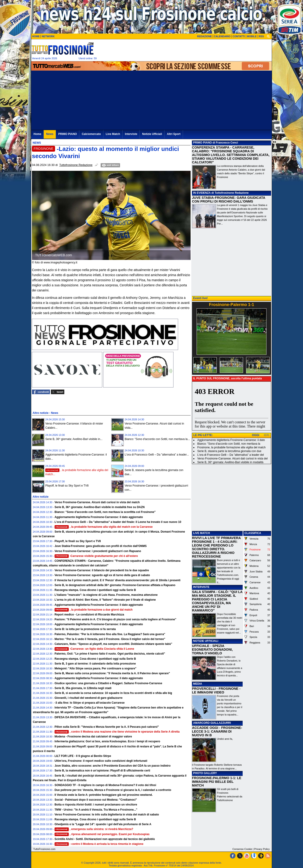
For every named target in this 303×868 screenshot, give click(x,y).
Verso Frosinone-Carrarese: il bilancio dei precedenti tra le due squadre (102, 570)
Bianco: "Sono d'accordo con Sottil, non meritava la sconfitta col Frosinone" (105, 512)
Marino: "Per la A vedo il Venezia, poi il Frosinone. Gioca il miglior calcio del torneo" (110, 639)
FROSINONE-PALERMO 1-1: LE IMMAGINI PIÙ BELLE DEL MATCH (217, 782)
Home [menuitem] (37, 134)
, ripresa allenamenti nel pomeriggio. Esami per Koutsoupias (102, 834)
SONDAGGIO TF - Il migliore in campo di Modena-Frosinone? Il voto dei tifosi (105, 785)
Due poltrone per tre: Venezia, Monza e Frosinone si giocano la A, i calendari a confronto (113, 790)
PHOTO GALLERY (205, 773)
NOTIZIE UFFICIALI (206, 641)
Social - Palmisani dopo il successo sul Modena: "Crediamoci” (96, 800)
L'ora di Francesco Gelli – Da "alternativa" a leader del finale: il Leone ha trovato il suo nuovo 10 (118, 522)
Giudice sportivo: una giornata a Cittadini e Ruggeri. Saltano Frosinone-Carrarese (108, 683)
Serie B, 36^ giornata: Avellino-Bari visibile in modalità (230, 462)
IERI (267, 435)
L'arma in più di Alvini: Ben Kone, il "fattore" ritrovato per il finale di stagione (105, 600)
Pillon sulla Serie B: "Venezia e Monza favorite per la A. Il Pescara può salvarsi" (107, 727)
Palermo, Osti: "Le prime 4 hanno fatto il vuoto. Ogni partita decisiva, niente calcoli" (110, 654)
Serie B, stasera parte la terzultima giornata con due (229, 451)
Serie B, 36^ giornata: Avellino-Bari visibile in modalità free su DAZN (100, 507)
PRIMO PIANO (203, 143)
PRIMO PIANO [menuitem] (68, 134)
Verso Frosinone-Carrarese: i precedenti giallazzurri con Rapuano (98, 551)
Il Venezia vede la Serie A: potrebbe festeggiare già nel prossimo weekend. (104, 795)
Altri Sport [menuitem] (174, 134)
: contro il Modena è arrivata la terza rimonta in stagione (99, 844)
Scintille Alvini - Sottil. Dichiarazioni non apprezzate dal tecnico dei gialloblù (105, 839)
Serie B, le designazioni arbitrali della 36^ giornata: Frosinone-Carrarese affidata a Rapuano (115, 585)
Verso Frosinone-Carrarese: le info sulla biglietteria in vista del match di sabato (107, 815)
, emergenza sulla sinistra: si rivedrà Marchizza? (94, 829)
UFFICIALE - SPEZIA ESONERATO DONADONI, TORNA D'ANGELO (212, 649)
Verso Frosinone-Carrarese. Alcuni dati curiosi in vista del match (97, 502)
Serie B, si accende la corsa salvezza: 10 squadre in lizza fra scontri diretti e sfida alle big (113, 693)
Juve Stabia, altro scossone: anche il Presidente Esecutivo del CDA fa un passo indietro (113, 766)
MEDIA (198, 684)
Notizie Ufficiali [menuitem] (152, 134)
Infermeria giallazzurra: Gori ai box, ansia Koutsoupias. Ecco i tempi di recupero (107, 741)
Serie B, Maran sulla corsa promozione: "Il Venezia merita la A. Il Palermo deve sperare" (112, 673)
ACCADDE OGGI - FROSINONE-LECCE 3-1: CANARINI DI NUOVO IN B (217, 731)
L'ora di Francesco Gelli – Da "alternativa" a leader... (157, 455)
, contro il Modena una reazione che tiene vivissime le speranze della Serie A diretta (117, 732)
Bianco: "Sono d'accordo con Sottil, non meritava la (229, 444)
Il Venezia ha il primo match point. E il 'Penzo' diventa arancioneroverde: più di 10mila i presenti (118, 580)
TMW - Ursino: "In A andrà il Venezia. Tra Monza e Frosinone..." (96, 810)
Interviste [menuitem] (131, 134)
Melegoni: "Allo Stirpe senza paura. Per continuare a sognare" (96, 668)
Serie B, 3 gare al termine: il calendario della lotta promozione (95, 664)
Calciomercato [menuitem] (91, 134)
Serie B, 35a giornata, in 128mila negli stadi (83, 688)
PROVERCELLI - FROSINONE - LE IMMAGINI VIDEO (216, 690)
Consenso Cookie (242, 849)
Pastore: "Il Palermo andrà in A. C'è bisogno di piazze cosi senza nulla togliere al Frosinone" (116, 619)
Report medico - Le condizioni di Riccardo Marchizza (89, 615)
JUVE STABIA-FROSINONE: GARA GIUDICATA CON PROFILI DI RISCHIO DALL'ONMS (229, 200)
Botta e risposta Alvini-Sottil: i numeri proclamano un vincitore (96, 805)
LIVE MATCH (201, 533)
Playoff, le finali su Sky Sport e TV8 (67, 486)
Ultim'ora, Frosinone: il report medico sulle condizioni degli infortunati (101, 761)
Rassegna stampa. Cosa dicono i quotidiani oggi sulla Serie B (95, 590)
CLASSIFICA (253, 533)
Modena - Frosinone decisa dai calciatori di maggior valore (93, 737)
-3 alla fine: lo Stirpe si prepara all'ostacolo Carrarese (90, 703)
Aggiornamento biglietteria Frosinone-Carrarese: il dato (231, 440)
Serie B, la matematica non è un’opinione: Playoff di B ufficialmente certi (102, 771)
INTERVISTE (201, 587)
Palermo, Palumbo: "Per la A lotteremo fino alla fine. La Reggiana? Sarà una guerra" (110, 634)
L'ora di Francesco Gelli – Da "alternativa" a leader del (231, 455)
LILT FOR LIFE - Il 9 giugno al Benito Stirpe (83, 756)
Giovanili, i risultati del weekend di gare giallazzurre (89, 698)
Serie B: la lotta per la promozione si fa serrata (85, 629)
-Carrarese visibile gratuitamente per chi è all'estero (96, 556)
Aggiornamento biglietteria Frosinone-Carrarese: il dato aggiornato (99, 517)
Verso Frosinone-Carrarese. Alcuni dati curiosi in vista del (232, 459)
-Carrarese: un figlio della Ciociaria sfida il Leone (94, 649)
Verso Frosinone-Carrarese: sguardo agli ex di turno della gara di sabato (102, 575)
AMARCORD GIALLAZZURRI (212, 723)
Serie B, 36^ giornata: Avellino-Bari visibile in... (74, 439)
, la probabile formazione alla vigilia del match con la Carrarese (104, 527)
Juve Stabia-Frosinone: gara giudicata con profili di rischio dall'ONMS (101, 546)
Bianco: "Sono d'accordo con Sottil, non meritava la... (157, 439)
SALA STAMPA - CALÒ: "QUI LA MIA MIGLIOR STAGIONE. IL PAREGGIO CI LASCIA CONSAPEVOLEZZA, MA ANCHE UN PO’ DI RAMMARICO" (217, 601)
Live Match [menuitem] (113, 134)
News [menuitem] (50, 134)
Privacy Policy (262, 849)
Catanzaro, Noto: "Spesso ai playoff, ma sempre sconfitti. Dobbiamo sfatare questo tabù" (113, 644)
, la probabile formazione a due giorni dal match (94, 610)
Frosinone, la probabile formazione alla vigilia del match (232, 447)
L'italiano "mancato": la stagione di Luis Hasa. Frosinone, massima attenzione (106, 595)
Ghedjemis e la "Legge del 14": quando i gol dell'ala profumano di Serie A (103, 824)
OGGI (255, 435)
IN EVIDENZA (202, 193)
